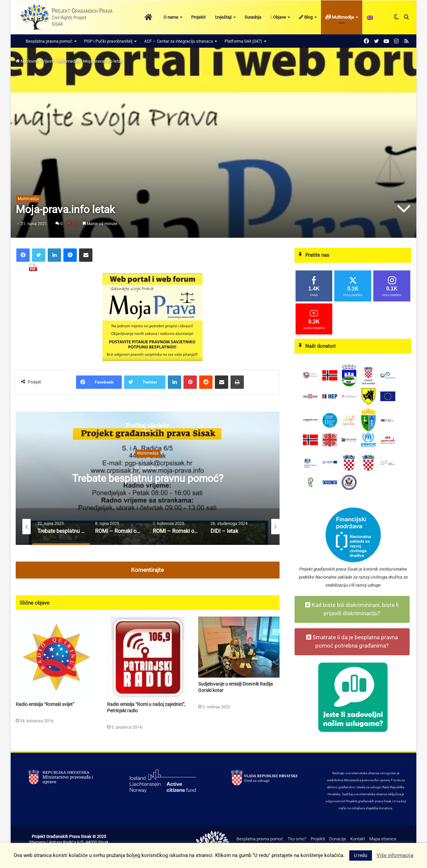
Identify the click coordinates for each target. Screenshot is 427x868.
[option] (148, 478)
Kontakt (358, 839)
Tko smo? (297, 839)
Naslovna (27, 61)
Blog (306, 17)
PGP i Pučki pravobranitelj (108, 41)
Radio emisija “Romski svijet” (45, 704)
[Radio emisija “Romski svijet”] (56, 657)
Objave (278, 17)
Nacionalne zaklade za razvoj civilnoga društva (358, 577)
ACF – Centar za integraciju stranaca (178, 41)
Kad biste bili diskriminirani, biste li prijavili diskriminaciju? (352, 609)
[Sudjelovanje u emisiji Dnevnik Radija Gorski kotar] (239, 647)
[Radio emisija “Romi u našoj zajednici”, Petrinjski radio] (148, 657)
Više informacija (395, 855)
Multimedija (340, 17)
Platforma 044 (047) (243, 41)
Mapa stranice (383, 839)
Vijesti (48, 61)
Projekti (198, 17)
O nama (171, 17)
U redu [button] (361, 855)
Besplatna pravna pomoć (49, 41)
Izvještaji (223, 17)
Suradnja (253, 17)
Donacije (338, 839)
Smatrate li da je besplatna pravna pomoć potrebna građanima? (352, 642)
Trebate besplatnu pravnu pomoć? (148, 478)
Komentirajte (147, 570)
